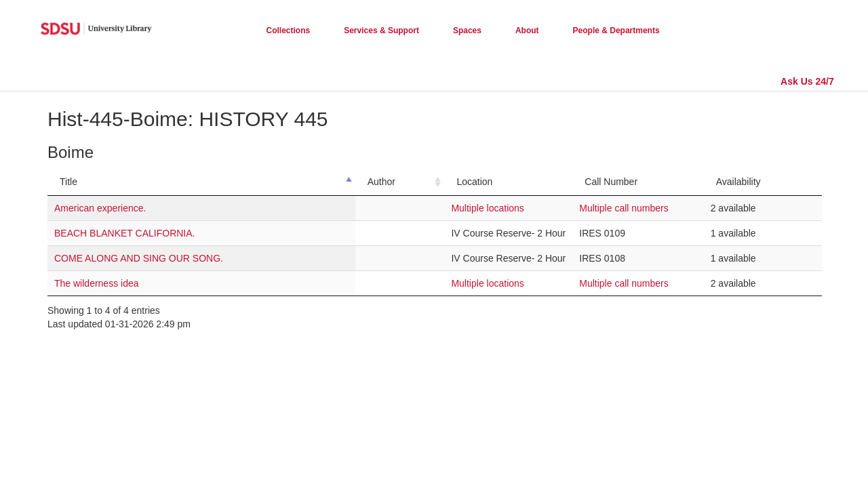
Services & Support (381, 30)
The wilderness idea (97, 283)
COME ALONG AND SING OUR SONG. (139, 258)
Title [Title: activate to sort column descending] (68, 182)
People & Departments (616, 30)
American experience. (100, 208)
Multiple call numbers (624, 208)
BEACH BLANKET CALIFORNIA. (124, 233)
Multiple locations (487, 208)
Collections (289, 30)
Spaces (467, 30)
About (527, 30)
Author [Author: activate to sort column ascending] (381, 182)
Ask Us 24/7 (807, 81)
